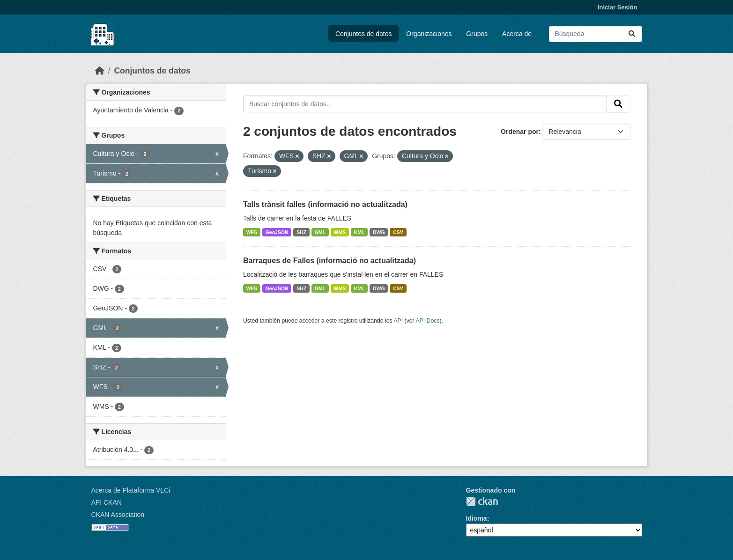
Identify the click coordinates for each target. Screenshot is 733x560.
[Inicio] (100, 71)
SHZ (301, 232)
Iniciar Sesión (618, 7)
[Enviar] (632, 34)
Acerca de (517, 34)
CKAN (482, 501)
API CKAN (107, 502)
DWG (379, 232)
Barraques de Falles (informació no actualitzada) (329, 261)
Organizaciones (429, 34)
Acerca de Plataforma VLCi (131, 490)
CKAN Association (118, 515)
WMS (340, 232)
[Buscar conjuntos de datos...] (596, 34)
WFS (252, 232)
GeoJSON (277, 232)
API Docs (427, 321)
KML (359, 232)
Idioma (477, 518)
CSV (398, 232)
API (398, 321)
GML (320, 232)
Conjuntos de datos (364, 34)
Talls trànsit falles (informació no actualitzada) (325, 204)
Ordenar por (520, 132)
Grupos (477, 34)
